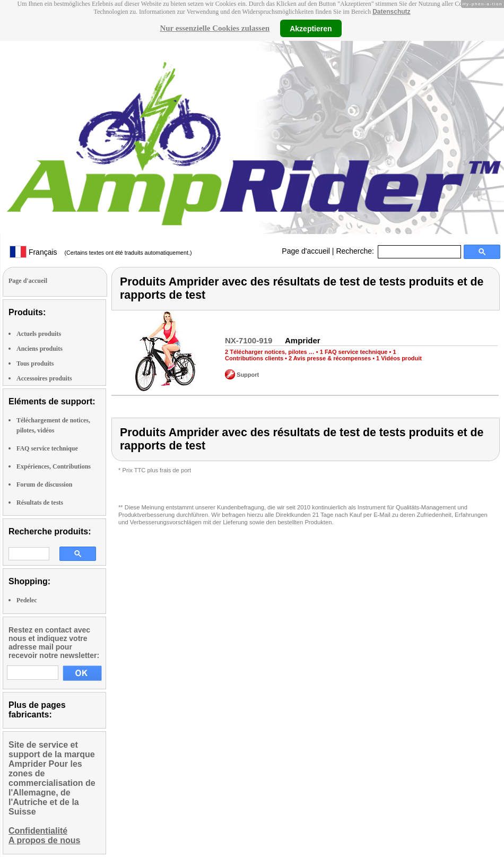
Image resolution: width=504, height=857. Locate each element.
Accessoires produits (44, 378)
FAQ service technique (47, 448)
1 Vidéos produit (399, 358)
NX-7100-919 (249, 340)
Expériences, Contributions (54, 466)
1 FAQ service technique (354, 352)
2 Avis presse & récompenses (330, 358)
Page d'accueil (306, 251)
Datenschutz (391, 12)
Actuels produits (39, 334)
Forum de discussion (44, 484)
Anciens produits (40, 349)
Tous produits (35, 363)
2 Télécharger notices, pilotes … (270, 352)
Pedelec (27, 600)
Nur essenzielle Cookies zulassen (215, 28)
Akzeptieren (311, 28)
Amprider (303, 340)
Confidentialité (38, 831)
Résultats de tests (40, 503)
